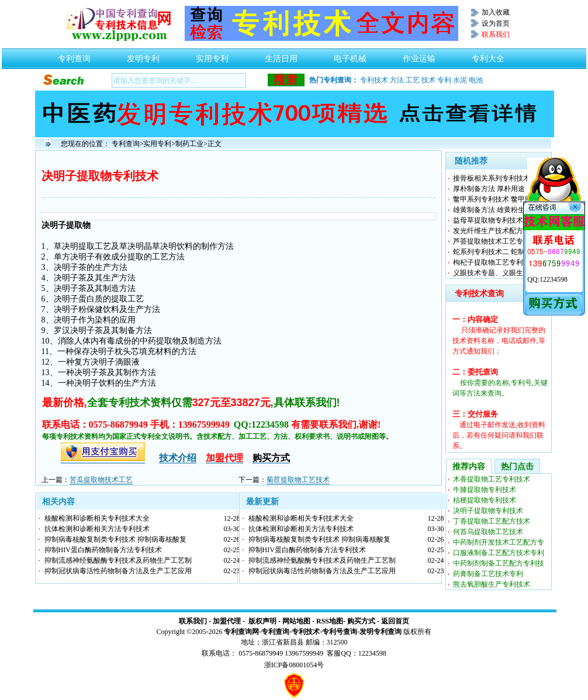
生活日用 (281, 56)
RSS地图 (330, 621)
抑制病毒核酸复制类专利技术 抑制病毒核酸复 (115, 539)
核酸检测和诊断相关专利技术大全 (97, 518)
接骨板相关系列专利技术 (492, 178)
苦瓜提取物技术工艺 (101, 480)
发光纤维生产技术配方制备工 (499, 231)
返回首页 (395, 621)
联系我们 (193, 621)
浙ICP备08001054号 (294, 665)
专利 (444, 80)
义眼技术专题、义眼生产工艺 (499, 273)
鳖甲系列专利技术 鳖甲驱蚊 (496, 199)
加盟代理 (227, 621)
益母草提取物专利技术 (488, 220)
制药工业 (189, 144)
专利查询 (74, 56)
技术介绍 (178, 458)
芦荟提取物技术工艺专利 (492, 241)
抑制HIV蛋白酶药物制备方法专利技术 (103, 550)
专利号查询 (340, 632)
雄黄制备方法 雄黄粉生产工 (496, 210)
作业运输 (419, 56)
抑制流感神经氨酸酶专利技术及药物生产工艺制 (118, 560)
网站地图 (296, 621)
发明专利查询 (381, 632)
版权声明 (262, 621)
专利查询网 (241, 632)
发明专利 (143, 56)
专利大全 (488, 56)
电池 (476, 80)
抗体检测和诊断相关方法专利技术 (97, 529)
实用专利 (212, 56)
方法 (397, 80)
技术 (428, 80)
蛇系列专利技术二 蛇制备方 (496, 252)
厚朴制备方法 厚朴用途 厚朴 (497, 189)
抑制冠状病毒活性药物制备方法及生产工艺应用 (118, 571)
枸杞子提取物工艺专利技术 (495, 262)
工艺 (413, 80)
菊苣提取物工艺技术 (298, 480)
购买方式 (361, 621)
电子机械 (350, 56)
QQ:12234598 (547, 279)
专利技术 (374, 80)
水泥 (460, 80)
